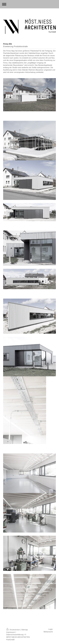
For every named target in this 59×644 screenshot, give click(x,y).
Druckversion (13, 630)
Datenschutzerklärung (15, 635)
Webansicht (48, 632)
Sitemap (25, 630)
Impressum (11, 632)
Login (51, 629)
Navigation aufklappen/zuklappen (29, 4)
